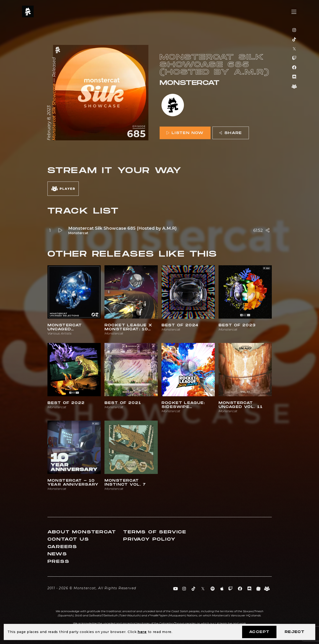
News (57, 554)
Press (58, 562)
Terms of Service (155, 532)
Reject (295, 632)
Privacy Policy (149, 539)
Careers (62, 547)
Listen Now (185, 133)
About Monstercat (82, 532)
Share (230, 133)
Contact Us (68, 539)
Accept (259, 632)
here (142, 632)
